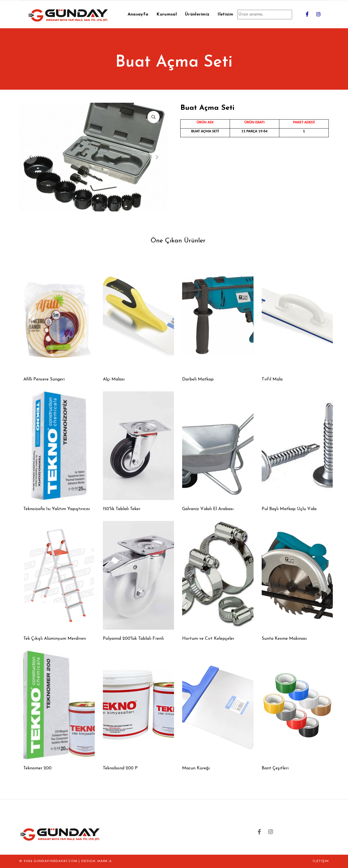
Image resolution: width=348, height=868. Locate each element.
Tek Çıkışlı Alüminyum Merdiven (55, 639)
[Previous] (30, 157)
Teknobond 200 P (120, 768)
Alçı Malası (114, 379)
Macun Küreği (196, 768)
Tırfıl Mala (272, 379)
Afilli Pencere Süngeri (44, 379)
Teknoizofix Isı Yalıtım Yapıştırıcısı (57, 509)
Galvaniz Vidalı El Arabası (208, 509)
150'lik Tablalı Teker (122, 509)
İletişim (321, 861)
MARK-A (105, 861)
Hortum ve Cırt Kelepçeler (208, 639)
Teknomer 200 (37, 768)
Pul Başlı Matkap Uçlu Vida (289, 509)
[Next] (157, 157)
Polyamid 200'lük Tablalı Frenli (133, 639)
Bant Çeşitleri (275, 768)
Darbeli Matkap (198, 379)
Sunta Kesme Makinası (284, 639)
